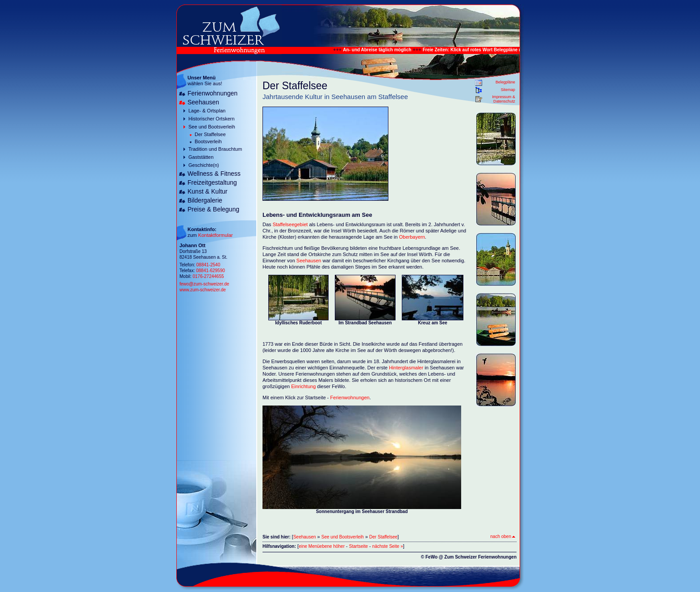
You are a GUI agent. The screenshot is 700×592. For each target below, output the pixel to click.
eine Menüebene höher (322, 546)
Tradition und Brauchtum (215, 149)
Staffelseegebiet (291, 224)
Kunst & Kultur (208, 191)
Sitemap (508, 90)
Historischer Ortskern (211, 119)
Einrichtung (304, 386)
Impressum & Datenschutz (504, 99)
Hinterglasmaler (406, 368)
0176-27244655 (208, 276)
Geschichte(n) (204, 165)
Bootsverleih (208, 141)
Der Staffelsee (210, 134)
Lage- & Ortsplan (207, 111)
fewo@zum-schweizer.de (204, 284)
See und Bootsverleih (212, 127)
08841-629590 (210, 271)
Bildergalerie (205, 200)
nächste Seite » (388, 546)
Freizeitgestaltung (212, 182)
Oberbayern (412, 237)
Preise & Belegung (213, 209)
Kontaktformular (216, 235)
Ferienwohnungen (212, 93)
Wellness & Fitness (214, 174)
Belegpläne (505, 82)
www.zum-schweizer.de (203, 290)
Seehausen (203, 102)
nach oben (503, 536)
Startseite (358, 546)
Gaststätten (201, 157)
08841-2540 (208, 265)
